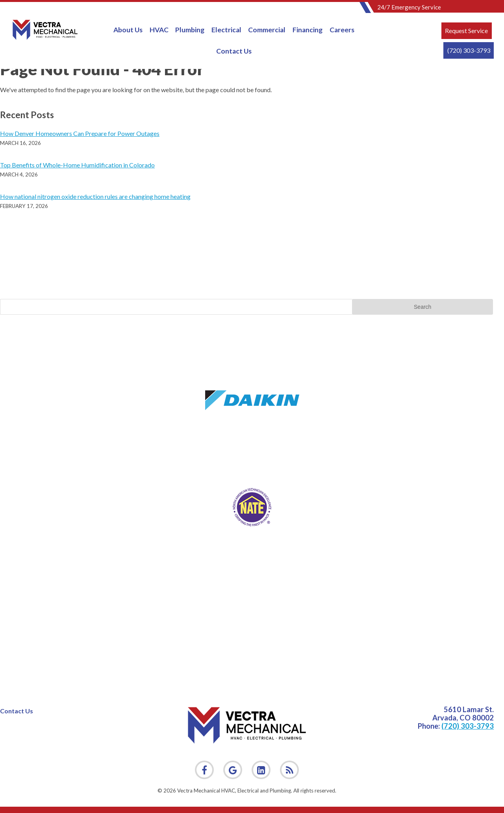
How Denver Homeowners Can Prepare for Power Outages (80, 133)
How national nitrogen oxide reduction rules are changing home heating (95, 196)
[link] (289, 770)
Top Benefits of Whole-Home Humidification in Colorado (77, 165)
